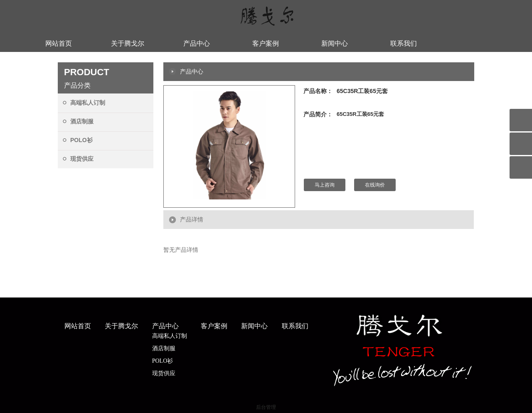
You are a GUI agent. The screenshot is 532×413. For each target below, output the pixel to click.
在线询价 (375, 185)
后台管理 (266, 407)
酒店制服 (82, 121)
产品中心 (197, 43)
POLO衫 (81, 140)
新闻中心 (335, 43)
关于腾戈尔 (128, 43)
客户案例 (266, 43)
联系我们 (404, 43)
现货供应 (82, 159)
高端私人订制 (88, 103)
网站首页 (59, 43)
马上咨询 (325, 185)
